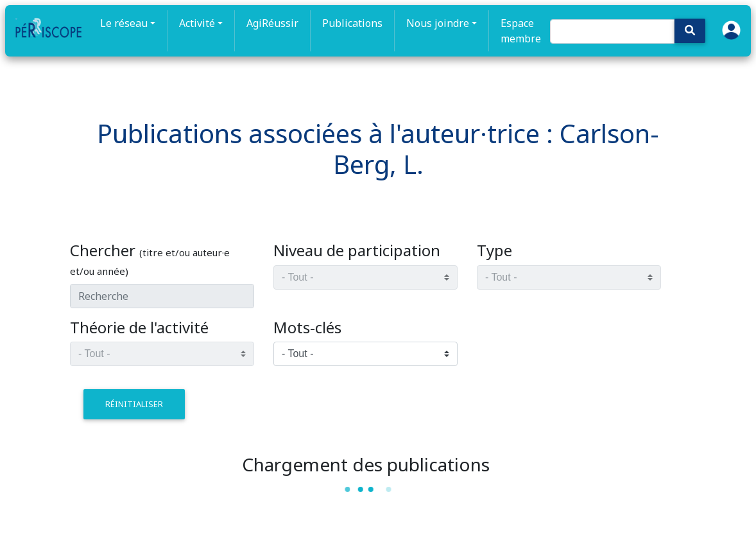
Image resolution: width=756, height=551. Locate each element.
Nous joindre (438, 23)
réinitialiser (134, 404)
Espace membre (521, 31)
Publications (352, 23)
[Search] (613, 31)
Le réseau (124, 23)
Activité (197, 23)
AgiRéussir (272, 23)
